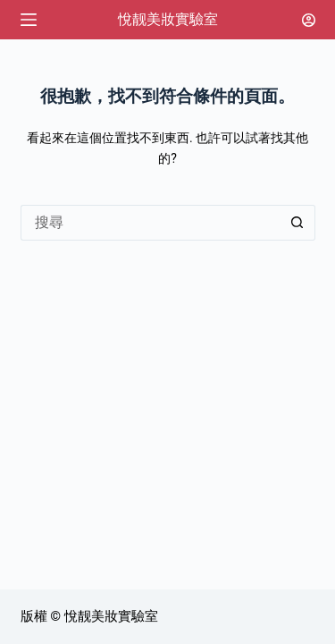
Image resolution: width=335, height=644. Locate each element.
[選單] (29, 20)
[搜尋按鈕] (297, 223)
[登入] (309, 20)
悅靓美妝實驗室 (168, 19)
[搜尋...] (150, 223)
